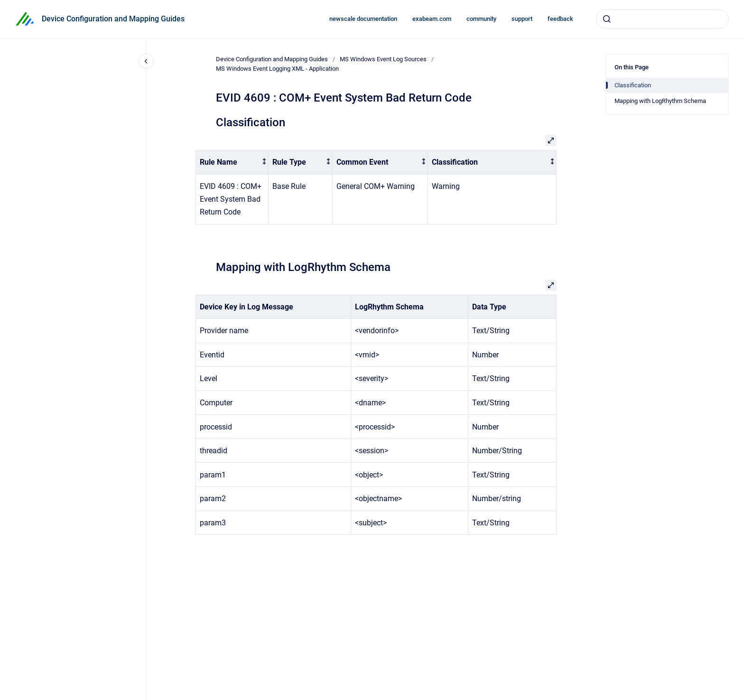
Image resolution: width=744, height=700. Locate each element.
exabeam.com (432, 19)
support (522, 19)
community (481, 19)
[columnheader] (232, 163)
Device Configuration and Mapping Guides (113, 19)
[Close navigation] (146, 61)
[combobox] (662, 19)
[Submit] (607, 19)
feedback (560, 19)
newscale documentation (363, 19)
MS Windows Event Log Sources (383, 59)
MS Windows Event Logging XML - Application (277, 69)
